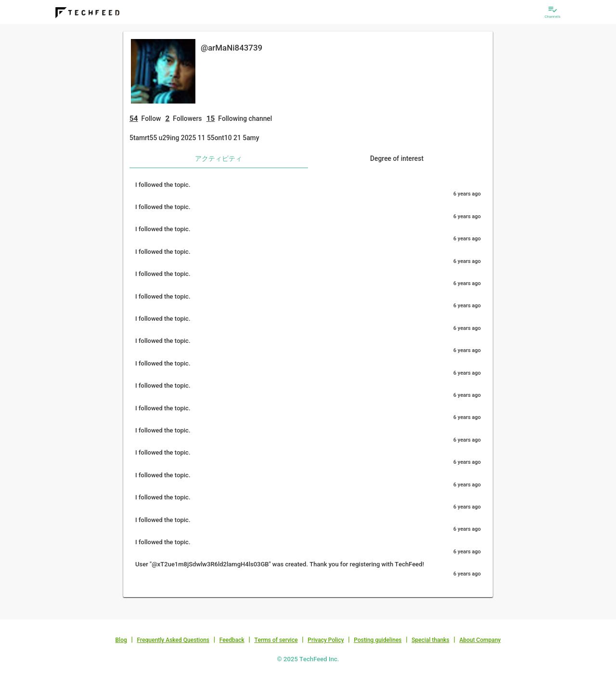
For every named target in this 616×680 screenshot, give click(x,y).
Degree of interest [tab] (397, 158)
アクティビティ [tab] (218, 158)
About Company (480, 640)
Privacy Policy (326, 640)
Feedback (232, 640)
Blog (121, 640)
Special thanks (430, 640)
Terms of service (276, 640)
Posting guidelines (378, 640)
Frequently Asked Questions (173, 640)
